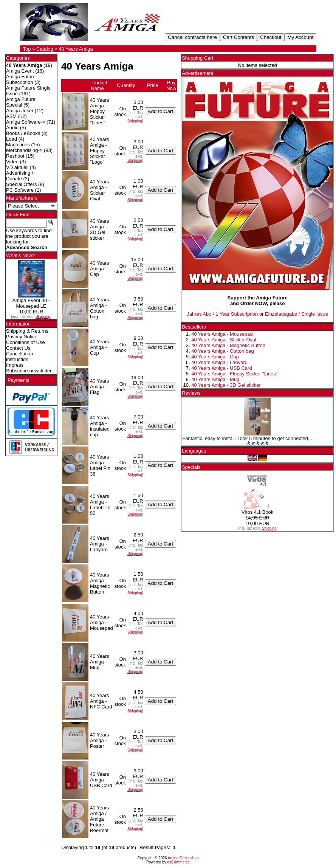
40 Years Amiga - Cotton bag (223, 351)
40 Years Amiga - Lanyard (219, 362)
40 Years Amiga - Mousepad (222, 334)
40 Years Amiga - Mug (215, 379)
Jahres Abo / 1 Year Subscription (222, 314)
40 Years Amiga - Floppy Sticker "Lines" (234, 374)
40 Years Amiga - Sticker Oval (224, 340)
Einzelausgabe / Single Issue (297, 314)
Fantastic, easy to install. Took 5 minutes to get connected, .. (248, 438)
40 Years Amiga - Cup (215, 357)
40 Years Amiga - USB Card (221, 368)
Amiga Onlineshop (183, 858)
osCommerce (179, 862)
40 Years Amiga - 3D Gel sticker (226, 385)
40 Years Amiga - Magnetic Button (228, 345)
